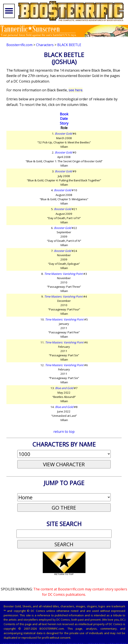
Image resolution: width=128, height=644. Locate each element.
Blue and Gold (64, 388)
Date (64, 119)
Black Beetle (69, 45)
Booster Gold (63, 134)
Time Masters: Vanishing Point (63, 274)
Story (64, 123)
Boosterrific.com (19, 45)
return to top (64, 432)
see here (76, 90)
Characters (45, 45)
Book (64, 114)
